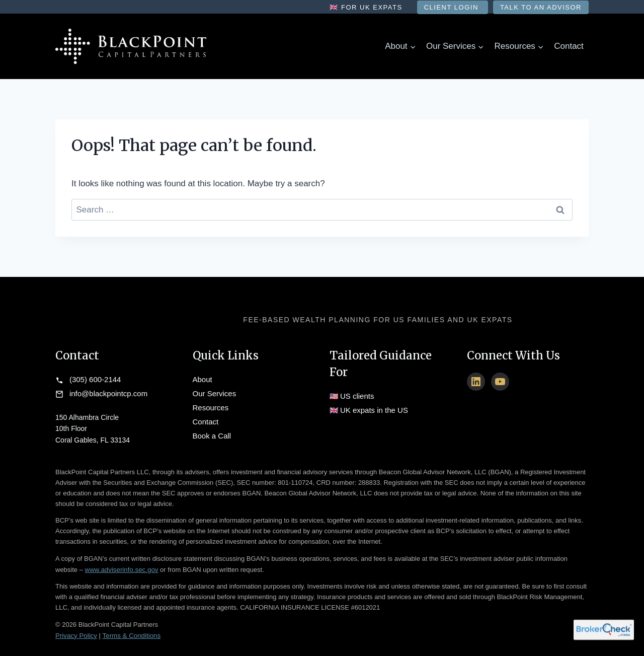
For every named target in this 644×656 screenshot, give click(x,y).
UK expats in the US (372, 406)
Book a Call (211, 423)
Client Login (453, 7)
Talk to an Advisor (541, 7)
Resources (210, 400)
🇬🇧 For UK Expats (367, 7)
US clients (356, 395)
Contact (569, 46)
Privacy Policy (76, 629)
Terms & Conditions (130, 629)
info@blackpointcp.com (106, 389)
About (202, 378)
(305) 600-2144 (94, 378)
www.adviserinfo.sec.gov (121, 563)
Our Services (213, 389)
